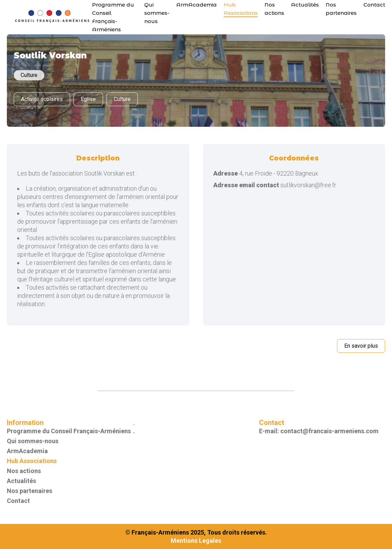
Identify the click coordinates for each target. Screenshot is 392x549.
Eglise (88, 99)
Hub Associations (32, 461)
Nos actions (24, 471)
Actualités (305, 5)
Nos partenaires (30, 491)
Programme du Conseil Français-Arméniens (69, 431)
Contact (374, 5)
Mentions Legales (196, 541)
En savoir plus (361, 346)
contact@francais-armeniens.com (329, 431)
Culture (122, 99)
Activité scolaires (42, 99)
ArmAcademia (197, 5)
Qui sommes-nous (157, 13)
